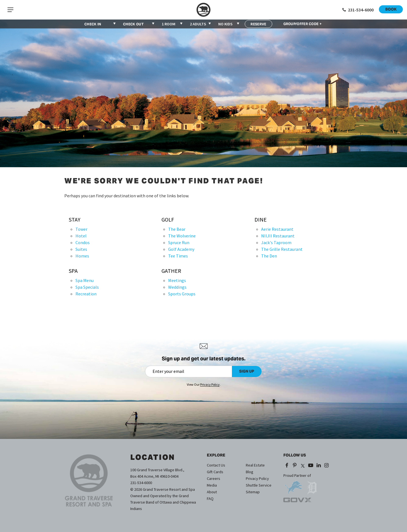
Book (391, 9)
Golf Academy (181, 249)
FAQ (210, 499)
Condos (83, 242)
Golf (168, 220)
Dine (261, 220)
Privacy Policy (257, 478)
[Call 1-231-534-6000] (357, 10)
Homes (82, 256)
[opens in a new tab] (293, 485)
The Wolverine (182, 236)
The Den (269, 256)
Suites (81, 249)
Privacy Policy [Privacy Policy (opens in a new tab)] (210, 384)
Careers (214, 478)
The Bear (177, 229)
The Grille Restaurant (282, 249)
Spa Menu (84, 280)
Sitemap (253, 492)
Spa (73, 271)
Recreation (86, 294)
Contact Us (216, 465)
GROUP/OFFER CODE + (302, 24)
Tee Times (178, 256)
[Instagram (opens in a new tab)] (327, 466)
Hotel (81, 236)
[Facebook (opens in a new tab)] (287, 466)
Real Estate (255, 465)
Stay (75, 220)
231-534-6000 (141, 483)
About (212, 492)
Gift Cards (215, 472)
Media (212, 485)
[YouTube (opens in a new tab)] (311, 466)
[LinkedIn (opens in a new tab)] (319, 466)
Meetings (177, 280)
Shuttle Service (259, 485)
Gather (171, 271)
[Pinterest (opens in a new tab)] (295, 466)
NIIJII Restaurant (278, 236)
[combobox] (172, 24)
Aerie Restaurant (277, 229)
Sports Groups (182, 294)
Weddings (177, 287)
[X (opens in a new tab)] (303, 466)
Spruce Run (179, 242)
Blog (250, 472)
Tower (81, 229)
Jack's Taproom (276, 242)
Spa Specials (87, 287)
